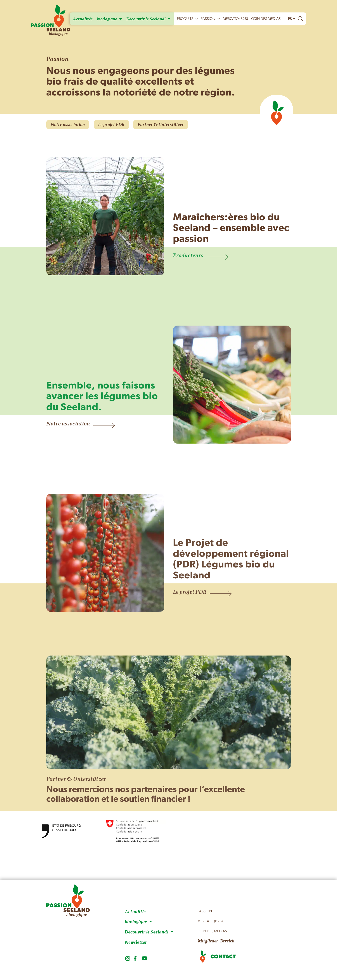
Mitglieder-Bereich (216, 941)
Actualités (83, 19)
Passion (210, 19)
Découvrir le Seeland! (148, 19)
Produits (187, 19)
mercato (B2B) (235, 19)
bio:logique (109, 19)
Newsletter (136, 942)
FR (290, 19)
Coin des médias (266, 19)
